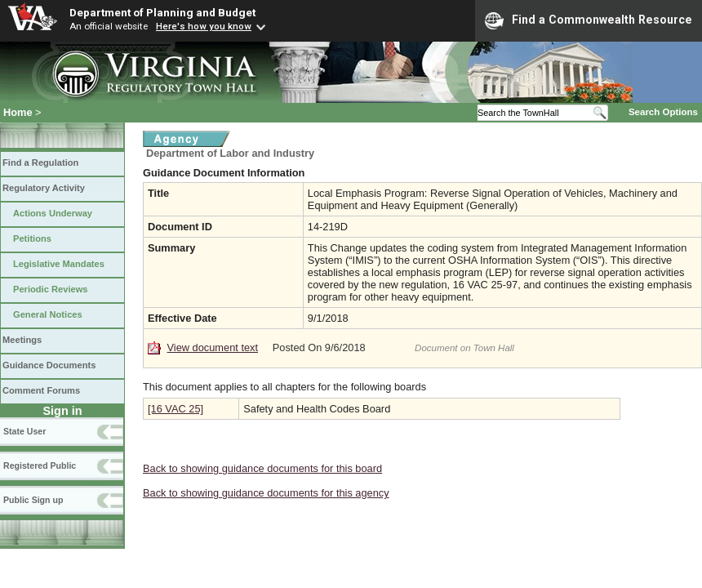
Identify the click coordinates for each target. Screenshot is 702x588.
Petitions (32, 238)
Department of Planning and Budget (162, 12)
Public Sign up (33, 500)
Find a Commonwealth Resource (589, 20)
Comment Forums (41, 390)
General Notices (48, 314)
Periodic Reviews (51, 289)
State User (24, 431)
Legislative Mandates (59, 264)
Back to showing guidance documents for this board (262, 468)
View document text (213, 347)
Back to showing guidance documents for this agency (266, 493)
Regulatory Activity (44, 188)
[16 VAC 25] (175, 409)
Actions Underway (53, 213)
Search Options (663, 112)
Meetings (22, 340)
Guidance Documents (49, 365)
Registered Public (40, 465)
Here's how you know (204, 26)
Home (18, 112)
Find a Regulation (40, 163)
